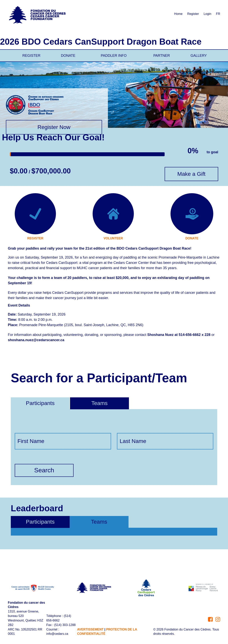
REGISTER (31, 56)
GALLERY (199, 56)
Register (193, 14)
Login (207, 14)
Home (178, 14)
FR (218, 14)
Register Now (54, 127)
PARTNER (161, 56)
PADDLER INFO (114, 56)
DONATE (68, 56)
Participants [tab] (40, 522)
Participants (40, 403)
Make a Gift (191, 174)
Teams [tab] (99, 522)
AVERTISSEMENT (90, 629)
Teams (99, 403)
